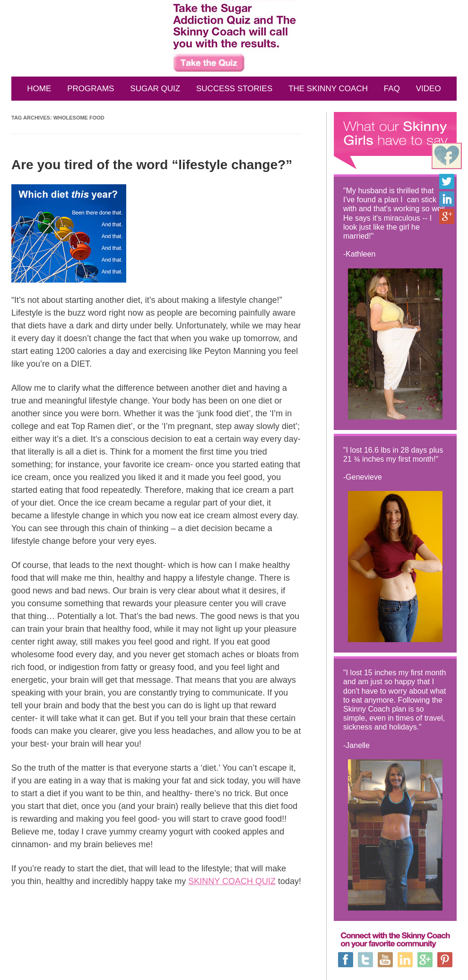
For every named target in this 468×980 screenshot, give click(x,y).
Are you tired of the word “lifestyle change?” (152, 165)
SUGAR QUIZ (155, 89)
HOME (39, 89)
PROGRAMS (91, 89)
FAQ (392, 89)
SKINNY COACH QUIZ (232, 881)
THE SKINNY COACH (328, 89)
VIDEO (429, 89)
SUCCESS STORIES (234, 89)
